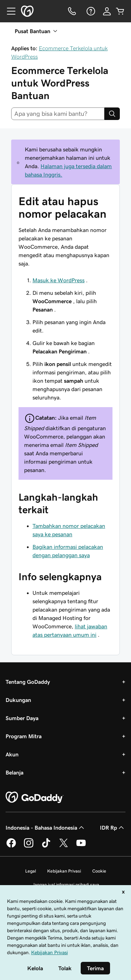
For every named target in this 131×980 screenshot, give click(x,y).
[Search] (112, 114)
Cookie (99, 871)
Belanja (14, 772)
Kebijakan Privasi (64, 871)
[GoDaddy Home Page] (35, 798)
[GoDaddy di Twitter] (64, 846)
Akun (12, 754)
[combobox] (58, 114)
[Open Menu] (8, 11)
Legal (31, 871)
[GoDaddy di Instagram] (29, 846)
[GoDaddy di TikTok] (46, 846)
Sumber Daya (22, 718)
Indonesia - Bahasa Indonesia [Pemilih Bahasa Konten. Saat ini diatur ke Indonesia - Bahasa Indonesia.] (46, 828)
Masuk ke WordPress (59, 280)
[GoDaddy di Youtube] (81, 846)
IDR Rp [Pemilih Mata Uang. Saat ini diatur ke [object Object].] (113, 828)
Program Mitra (24, 736)
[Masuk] (107, 11)
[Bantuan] (90, 11)
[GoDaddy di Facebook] (11, 846)
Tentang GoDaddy (28, 682)
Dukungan (18, 700)
